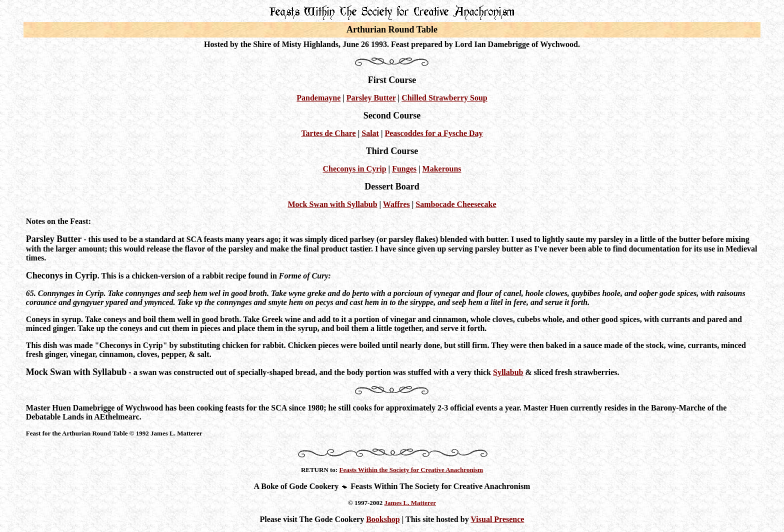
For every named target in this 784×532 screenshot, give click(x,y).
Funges (404, 169)
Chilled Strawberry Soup (444, 98)
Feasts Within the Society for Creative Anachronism (411, 470)
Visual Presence (497, 519)
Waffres (396, 204)
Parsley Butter (371, 98)
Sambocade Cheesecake (456, 204)
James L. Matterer (410, 503)
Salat (370, 133)
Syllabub (508, 372)
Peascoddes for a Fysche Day (433, 133)
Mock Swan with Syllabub (332, 204)
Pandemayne (318, 98)
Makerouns (442, 169)
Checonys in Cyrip (354, 169)
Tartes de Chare (328, 133)
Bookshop (383, 519)
